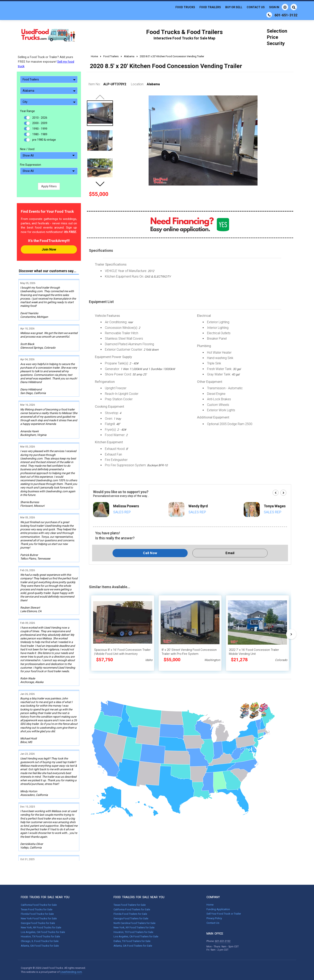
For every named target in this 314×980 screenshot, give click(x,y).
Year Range (27, 111)
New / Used (27, 149)
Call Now (150, 553)
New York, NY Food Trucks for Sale (41, 927)
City (49, 102)
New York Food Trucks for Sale (39, 918)
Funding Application (218, 909)
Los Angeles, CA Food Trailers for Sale (136, 936)
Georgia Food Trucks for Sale (38, 923)
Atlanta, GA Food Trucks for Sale (40, 946)
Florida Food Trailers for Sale (130, 914)
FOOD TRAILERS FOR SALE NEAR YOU (139, 897)
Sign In (279, 7)
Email (230, 553)
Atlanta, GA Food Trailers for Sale (133, 946)
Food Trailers (210, 7)
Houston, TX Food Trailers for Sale (133, 932)
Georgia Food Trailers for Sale (131, 918)
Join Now (49, 249)
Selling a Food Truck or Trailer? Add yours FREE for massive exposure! (46, 62)
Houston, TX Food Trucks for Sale (40, 936)
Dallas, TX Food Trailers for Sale (132, 941)
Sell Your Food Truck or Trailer (224, 914)
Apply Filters (49, 186)
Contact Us (256, 7)
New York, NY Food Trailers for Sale (134, 927)
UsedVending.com (71, 972)
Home (210, 905)
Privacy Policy (214, 918)
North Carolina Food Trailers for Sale (134, 923)
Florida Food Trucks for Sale (37, 914)
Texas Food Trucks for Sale (37, 909)
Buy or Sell (234, 7)
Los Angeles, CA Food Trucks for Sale (43, 932)
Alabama (49, 91)
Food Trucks (185, 7)
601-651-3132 (223, 941)
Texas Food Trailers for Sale (130, 905)
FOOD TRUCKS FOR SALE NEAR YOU (45, 897)
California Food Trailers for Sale (132, 909)
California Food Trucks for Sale (39, 905)
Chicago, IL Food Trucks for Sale (40, 941)
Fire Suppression (31, 165)
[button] (100, 184)
